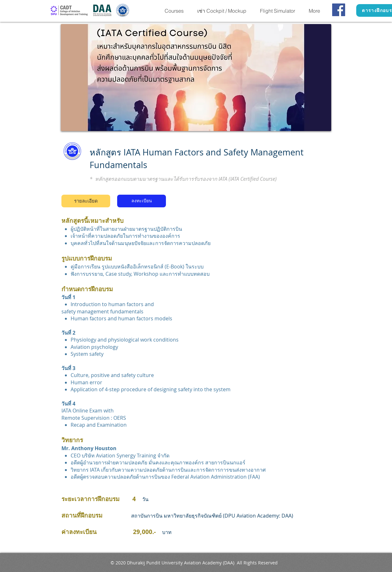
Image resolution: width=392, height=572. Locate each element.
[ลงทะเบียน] (142, 201)
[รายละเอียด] (86, 201)
